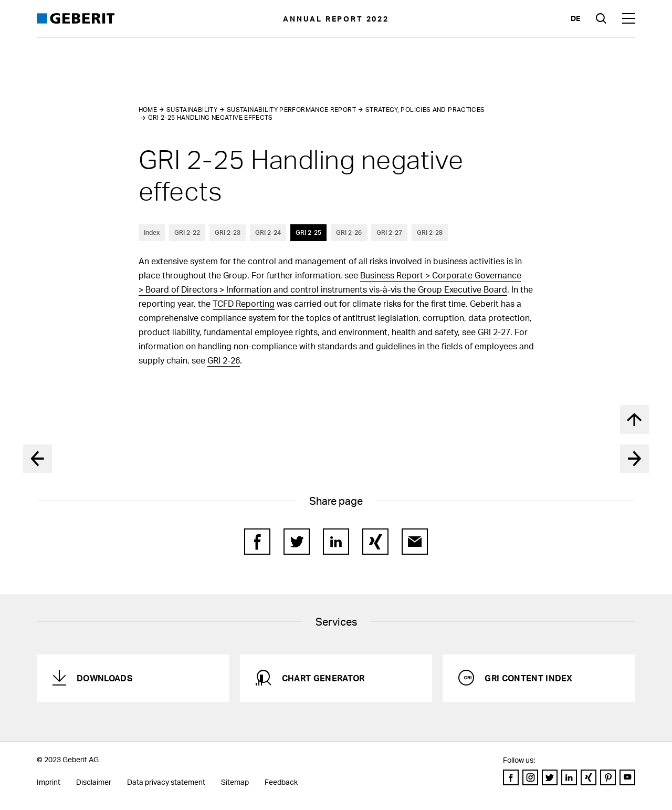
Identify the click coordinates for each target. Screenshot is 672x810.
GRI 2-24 (268, 232)
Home (148, 110)
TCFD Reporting (244, 303)
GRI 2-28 (430, 232)
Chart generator (323, 678)
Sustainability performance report (291, 110)
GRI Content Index (528, 678)
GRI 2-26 (349, 232)
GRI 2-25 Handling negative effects (211, 117)
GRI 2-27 (389, 232)
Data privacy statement (166, 782)
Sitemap (235, 782)
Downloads (104, 678)
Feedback (281, 782)
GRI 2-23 (228, 232)
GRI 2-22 (187, 232)
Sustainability (192, 110)
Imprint (49, 782)
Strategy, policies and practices (425, 110)
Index (152, 232)
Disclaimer (94, 782)
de (575, 18)
